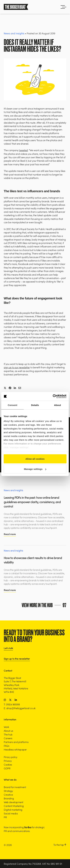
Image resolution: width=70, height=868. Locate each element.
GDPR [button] (7, 768)
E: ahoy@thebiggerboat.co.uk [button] (20, 708)
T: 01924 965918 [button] (12, 704)
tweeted (23, 150)
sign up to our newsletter (17, 367)
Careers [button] (8, 738)
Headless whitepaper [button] (15, 749)
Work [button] (6, 727)
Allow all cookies (35, 459)
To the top (60, 845)
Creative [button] (8, 795)
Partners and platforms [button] (16, 742)
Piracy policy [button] (11, 757)
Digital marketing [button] (13, 810)
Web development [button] (14, 802)
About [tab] (57, 405)
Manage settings (35, 469)
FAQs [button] (6, 746)
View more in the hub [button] (44, 605)
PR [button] (5, 817)
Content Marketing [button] (14, 806)
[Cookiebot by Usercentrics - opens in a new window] (53, 396)
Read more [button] (10, 534)
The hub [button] (8, 734)
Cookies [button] (8, 764)
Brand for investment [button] (15, 787)
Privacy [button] (8, 761)
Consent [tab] (13, 405)
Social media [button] (11, 813)
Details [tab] (35, 405)
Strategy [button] (8, 791)
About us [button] (8, 731)
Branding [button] (9, 798)
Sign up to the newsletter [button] (17, 659)
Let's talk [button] (8, 648)
